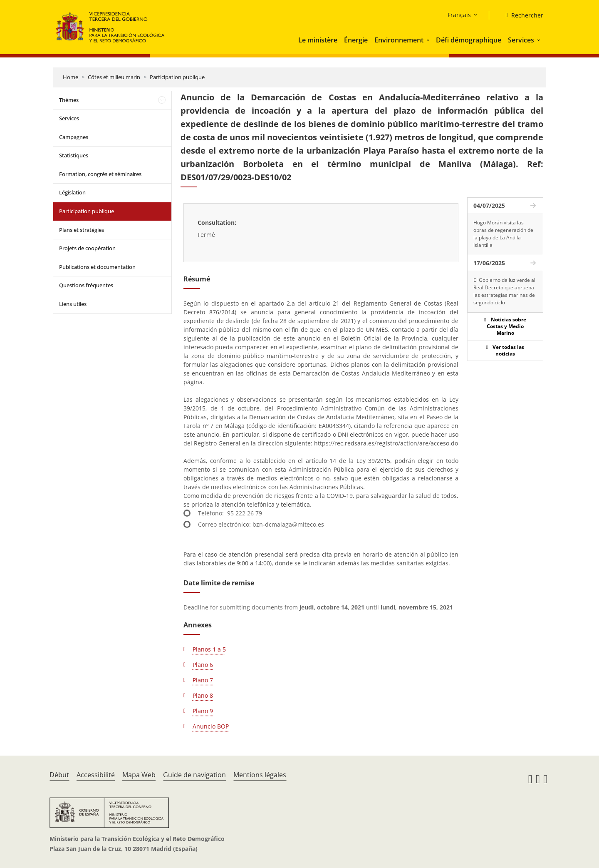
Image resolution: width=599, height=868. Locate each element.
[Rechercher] (521, 15)
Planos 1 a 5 (209, 649)
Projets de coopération (87, 248)
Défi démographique (469, 40)
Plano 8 (203, 695)
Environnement (399, 40)
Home (71, 77)
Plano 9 (203, 711)
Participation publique (177, 77)
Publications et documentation (97, 267)
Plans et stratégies (82, 230)
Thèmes (69, 100)
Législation (72, 192)
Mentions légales (260, 775)
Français (459, 15)
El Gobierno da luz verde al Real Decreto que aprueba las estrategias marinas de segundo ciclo (504, 291)
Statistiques (74, 155)
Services (521, 40)
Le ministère (318, 40)
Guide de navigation (194, 775)
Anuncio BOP (211, 726)
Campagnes (74, 137)
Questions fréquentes (86, 285)
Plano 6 (203, 665)
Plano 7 (203, 680)
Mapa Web (139, 775)
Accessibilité (96, 775)
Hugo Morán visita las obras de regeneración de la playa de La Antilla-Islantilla (503, 234)
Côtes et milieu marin (114, 77)
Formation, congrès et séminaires (100, 174)
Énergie (356, 40)
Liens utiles (73, 304)
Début (59, 775)
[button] (429, 40)
